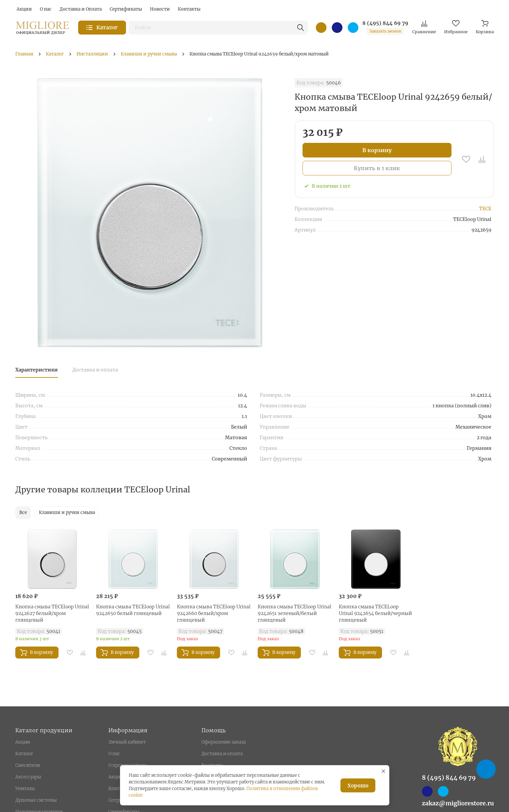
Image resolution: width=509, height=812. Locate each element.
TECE (485, 209)
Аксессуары (28, 777)
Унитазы (25, 789)
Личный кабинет (127, 742)
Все (23, 512)
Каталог (24, 754)
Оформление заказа (224, 742)
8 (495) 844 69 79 (385, 23)
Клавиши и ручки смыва (67, 512)
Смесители (28, 765)
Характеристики (37, 370)
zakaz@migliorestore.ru (458, 803)
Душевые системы (36, 800)
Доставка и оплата (95, 370)
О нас (114, 754)
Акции (23, 742)
